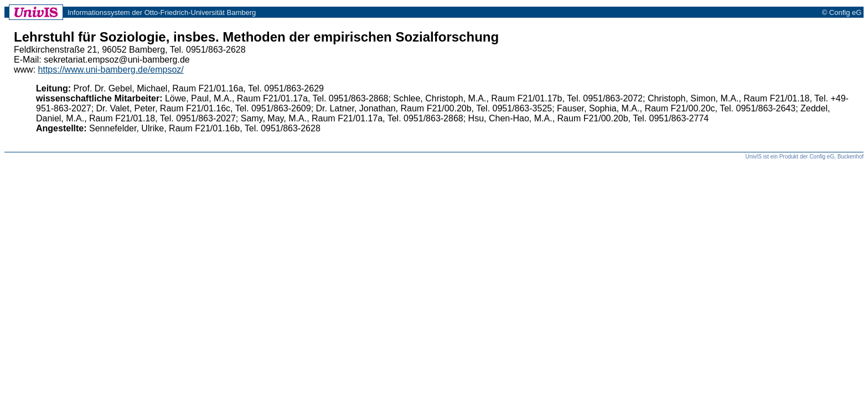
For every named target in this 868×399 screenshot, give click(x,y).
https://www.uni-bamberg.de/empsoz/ (111, 70)
